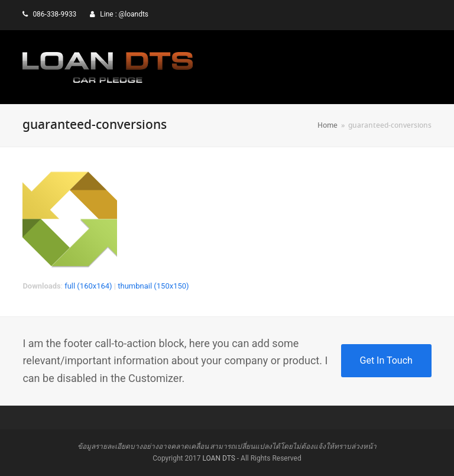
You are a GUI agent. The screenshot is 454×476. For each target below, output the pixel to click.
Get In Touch (386, 360)
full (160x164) (88, 286)
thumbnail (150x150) (153, 286)
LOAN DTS (218, 458)
